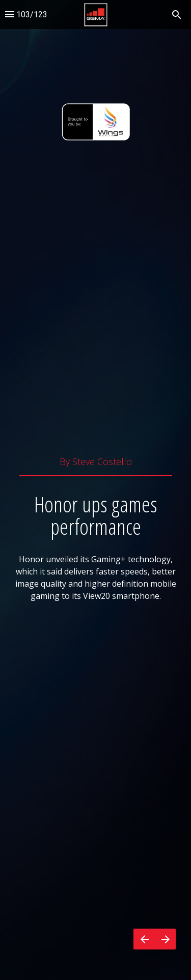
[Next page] (165, 939)
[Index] (10, 15)
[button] (95, 15)
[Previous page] (144, 939)
